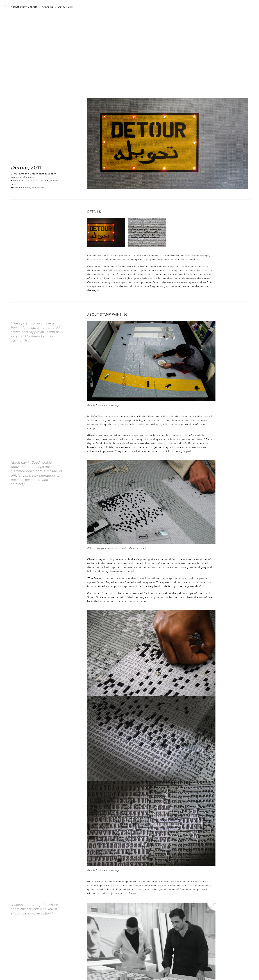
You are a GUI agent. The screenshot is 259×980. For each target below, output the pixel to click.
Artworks (48, 7)
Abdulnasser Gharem (24, 7)
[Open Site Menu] (6, 7)
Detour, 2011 (66, 7)
